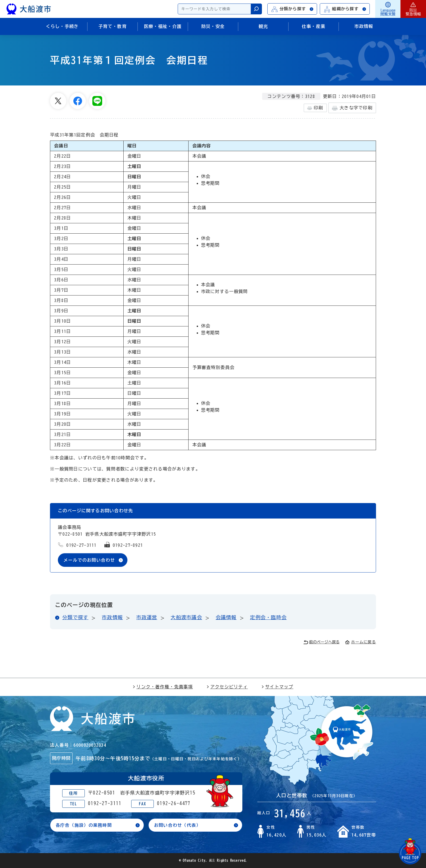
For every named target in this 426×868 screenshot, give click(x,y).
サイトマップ (277, 687)
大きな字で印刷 (352, 108)
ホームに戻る (361, 642)
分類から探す (293, 9)
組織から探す (345, 9)
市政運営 (147, 618)
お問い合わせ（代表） (178, 825)
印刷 (315, 108)
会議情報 (226, 618)
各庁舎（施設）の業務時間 (84, 825)
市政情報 (112, 618)
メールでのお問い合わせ (89, 560)
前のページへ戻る (322, 642)
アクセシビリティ (227, 687)
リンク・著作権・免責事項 (163, 687)
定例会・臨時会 (268, 618)
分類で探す (75, 618)
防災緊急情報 (413, 9)
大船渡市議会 (186, 618)
